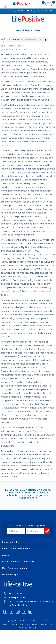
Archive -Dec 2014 (26, 11)
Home (12, 11)
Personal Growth (16, 46)
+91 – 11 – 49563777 (16, 593)
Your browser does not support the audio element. (27, 40)
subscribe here (28, 498)
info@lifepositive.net (17, 597)
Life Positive (20, 50)
